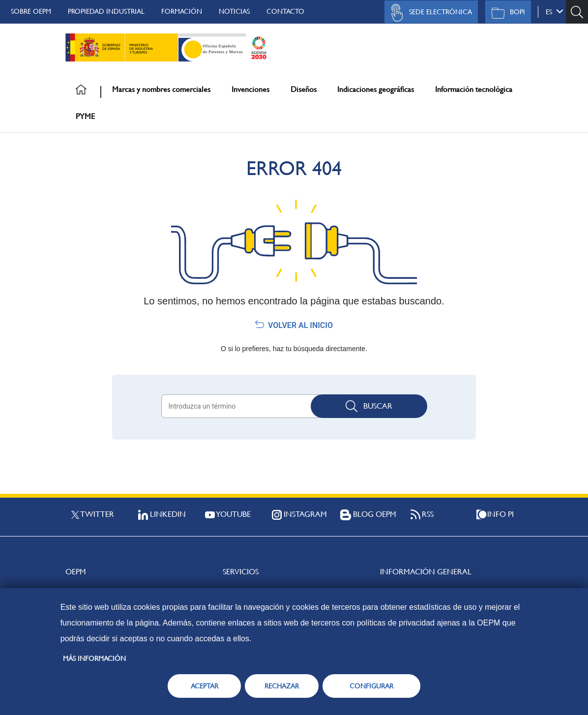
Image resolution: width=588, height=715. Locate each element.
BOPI (506, 13)
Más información (94, 658)
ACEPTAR (205, 686)
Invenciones (250, 89)
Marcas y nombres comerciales (161, 89)
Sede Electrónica (429, 13)
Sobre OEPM (31, 11)
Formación (182, 11)
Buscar (369, 406)
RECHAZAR (282, 686)
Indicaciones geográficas (376, 89)
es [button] (555, 11)
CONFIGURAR (371, 686)
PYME (85, 116)
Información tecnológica (474, 89)
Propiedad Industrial (106, 11)
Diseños (304, 89)
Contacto (285, 11)
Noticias (234, 11)
